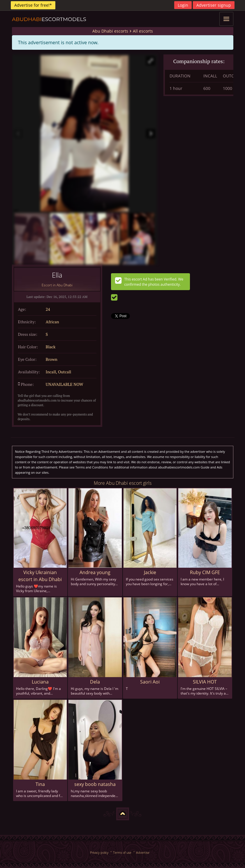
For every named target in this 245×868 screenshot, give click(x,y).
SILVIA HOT (205, 682)
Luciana (40, 682)
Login (183, 5)
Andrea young (95, 572)
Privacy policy (99, 852)
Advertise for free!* (33, 5)
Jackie (150, 572)
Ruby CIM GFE (205, 572)
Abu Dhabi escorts (110, 31)
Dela (95, 682)
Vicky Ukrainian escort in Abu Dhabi (40, 576)
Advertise (143, 852)
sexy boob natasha (95, 784)
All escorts (143, 31)
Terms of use (122, 852)
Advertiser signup (214, 5)
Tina (40, 784)
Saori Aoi (150, 682)
